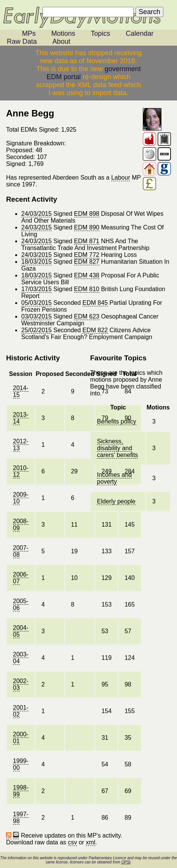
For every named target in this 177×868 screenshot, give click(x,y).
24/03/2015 (36, 214)
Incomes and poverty (114, 478)
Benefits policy (116, 421)
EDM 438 (87, 275)
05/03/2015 (36, 303)
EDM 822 (95, 330)
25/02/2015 (36, 330)
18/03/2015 (36, 262)
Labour (121, 178)
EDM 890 (87, 227)
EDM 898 (87, 214)
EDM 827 (87, 262)
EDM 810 (87, 289)
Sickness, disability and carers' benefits (117, 448)
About (61, 41)
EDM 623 (87, 316)
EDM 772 (87, 255)
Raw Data (22, 41)
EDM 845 (95, 303)
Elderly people (116, 501)
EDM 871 (87, 241)
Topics (100, 33)
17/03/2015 (36, 289)
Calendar (140, 33)
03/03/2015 (36, 316)
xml (91, 842)
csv (73, 842)
